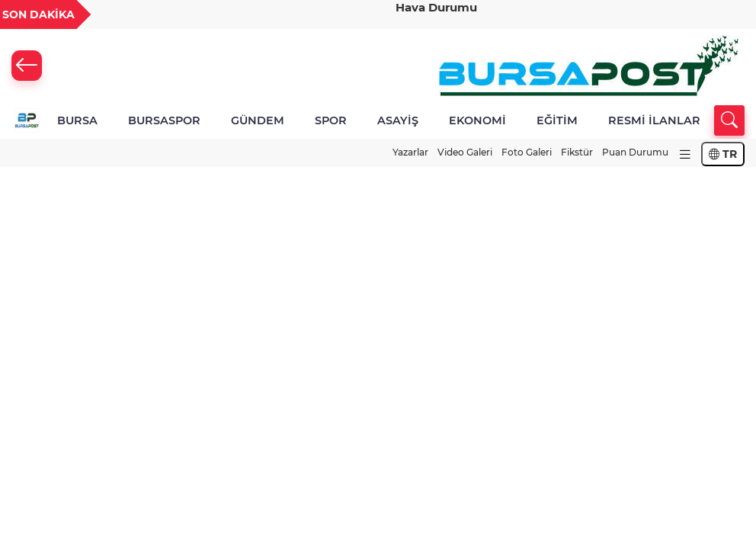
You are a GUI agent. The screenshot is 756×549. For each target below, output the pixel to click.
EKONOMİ (477, 120)
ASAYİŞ (398, 120)
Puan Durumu (635, 152)
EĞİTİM (557, 120)
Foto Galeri (527, 152)
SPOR (331, 120)
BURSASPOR (164, 120)
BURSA (77, 120)
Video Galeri (465, 152)
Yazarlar (410, 152)
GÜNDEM (258, 120)
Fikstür (577, 152)
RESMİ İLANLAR (654, 120)
